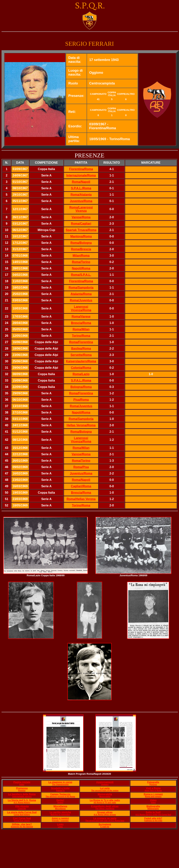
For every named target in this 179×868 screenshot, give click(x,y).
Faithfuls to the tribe (153, 821)
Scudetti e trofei (60, 788)
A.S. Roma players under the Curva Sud (153, 815)
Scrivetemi (105, 824)
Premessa (22, 788)
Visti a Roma (153, 788)
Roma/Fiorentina (81, 342)
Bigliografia (153, 806)
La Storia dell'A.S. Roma (22, 800)
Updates (105, 785)
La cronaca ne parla (105, 818)
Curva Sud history (22, 815)
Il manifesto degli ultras (105, 806)
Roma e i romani (153, 794)
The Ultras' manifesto (105, 809)
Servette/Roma (81, 355)
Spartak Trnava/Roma (81, 230)
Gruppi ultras (105, 812)
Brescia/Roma (81, 493)
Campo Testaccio (60, 794)
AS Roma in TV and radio (105, 803)
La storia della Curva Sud (22, 812)
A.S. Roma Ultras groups (105, 815)
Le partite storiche (60, 812)
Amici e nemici (60, 818)
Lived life (22, 809)
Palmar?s (60, 791)
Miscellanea (60, 806)
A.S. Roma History (22, 803)
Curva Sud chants (22, 821)
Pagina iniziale (22, 782)
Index (22, 785)
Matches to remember (60, 815)
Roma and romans (153, 797)
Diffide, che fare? (22, 824)
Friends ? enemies (60, 821)
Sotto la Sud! (153, 812)
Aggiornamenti (105, 782)
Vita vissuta (22, 806)
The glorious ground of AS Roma (60, 797)
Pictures (153, 785)
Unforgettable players (22, 797)
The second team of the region (105, 791)
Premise (22, 791)
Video (153, 800)
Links (60, 824)
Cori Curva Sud (22, 818)
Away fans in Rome (153, 791)
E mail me (105, 827)
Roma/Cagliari (81, 224)
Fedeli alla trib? (153, 818)
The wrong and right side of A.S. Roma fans (105, 821)
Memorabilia (105, 794)
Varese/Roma (81, 217)
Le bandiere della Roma (22, 794)
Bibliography (153, 809)
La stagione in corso (60, 782)
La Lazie (105, 788)
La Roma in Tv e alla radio (105, 800)
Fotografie (153, 782)
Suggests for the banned (22, 827)
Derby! (60, 800)
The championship (60, 785)
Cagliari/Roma (81, 486)
